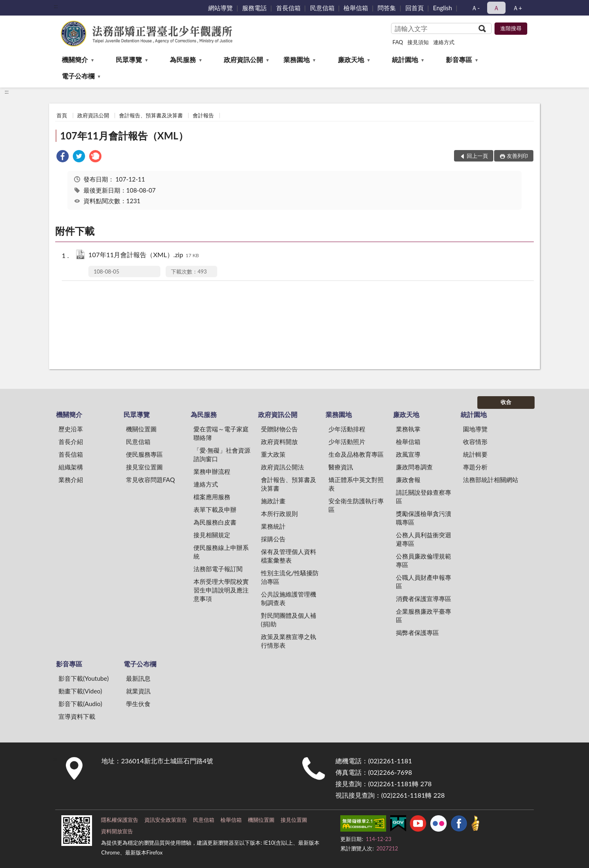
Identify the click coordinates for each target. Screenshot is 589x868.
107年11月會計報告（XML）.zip (144, 255)
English (443, 8)
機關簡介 (75, 59)
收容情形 (475, 442)
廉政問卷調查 (414, 467)
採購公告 (273, 539)
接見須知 (418, 42)
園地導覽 (475, 429)
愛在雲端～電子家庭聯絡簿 (221, 433)
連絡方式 (444, 42)
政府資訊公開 (243, 59)
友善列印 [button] (517, 156)
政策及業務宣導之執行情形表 (289, 641)
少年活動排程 (347, 429)
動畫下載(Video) (80, 691)
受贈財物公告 (279, 429)
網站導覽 (220, 8)
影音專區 (459, 59)
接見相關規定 (212, 535)
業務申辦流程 (212, 471)
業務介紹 (71, 480)
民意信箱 (322, 8)
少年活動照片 (347, 442)
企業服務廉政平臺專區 (424, 616)
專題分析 (475, 467)
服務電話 (254, 8)
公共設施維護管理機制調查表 (289, 598)
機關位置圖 (141, 429)
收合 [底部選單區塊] (506, 402)
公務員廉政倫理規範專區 (424, 560)
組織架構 (71, 467)
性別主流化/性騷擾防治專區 (290, 577)
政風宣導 (408, 454)
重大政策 (273, 454)
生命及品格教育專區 (356, 454)
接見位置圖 (294, 820)
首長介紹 (71, 442)
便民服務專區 (144, 454)
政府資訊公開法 (282, 467)
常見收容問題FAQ (151, 480)
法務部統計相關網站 (491, 480)
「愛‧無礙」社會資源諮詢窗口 (222, 454)
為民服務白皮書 (215, 522)
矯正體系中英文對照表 (356, 484)
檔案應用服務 (212, 497)
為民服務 (183, 59)
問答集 (387, 8)
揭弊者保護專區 (417, 632)
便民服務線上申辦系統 (221, 552)
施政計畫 (273, 501)
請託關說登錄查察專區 (424, 497)
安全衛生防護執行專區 (356, 505)
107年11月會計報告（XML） (124, 136)
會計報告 (203, 115)
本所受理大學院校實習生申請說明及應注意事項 (221, 590)
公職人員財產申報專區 (424, 582)
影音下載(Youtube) (84, 678)
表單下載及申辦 (215, 509)
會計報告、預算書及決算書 (151, 115)
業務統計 (273, 526)
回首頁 (415, 8)
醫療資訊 (341, 467)
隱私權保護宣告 (120, 820)
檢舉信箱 (356, 8)
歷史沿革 (71, 429)
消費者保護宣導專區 (424, 599)
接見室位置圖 (144, 467)
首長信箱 (288, 8)
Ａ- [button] (475, 8)
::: (56, 6)
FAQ (398, 42)
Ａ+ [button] (517, 8)
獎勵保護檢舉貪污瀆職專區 (424, 518)
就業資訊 (138, 691)
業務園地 (297, 59)
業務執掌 (408, 429)
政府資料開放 (279, 442)
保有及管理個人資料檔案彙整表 (289, 556)
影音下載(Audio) (80, 704)
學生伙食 (138, 704)
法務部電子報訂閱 (218, 569)
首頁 (62, 115)
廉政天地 (351, 59)
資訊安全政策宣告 (166, 820)
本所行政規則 (279, 514)
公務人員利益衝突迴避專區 (424, 539)
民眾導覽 (129, 59)
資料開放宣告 (117, 831)
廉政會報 (408, 480)
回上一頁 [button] (477, 156)
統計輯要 (475, 454)
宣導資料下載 (77, 716)
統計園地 (405, 59)
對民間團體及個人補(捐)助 (289, 620)
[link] (63, 157)
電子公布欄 (78, 76)
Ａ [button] (496, 8)
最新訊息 (138, 678)
